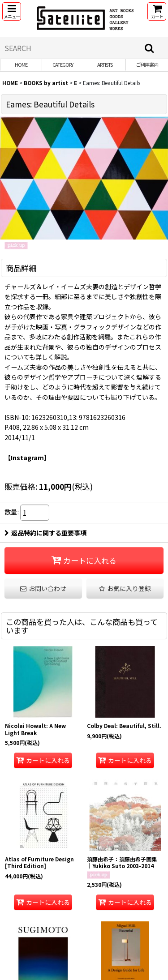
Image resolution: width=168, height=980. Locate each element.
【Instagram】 (27, 458)
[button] (12, 11)
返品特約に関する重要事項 (45, 533)
